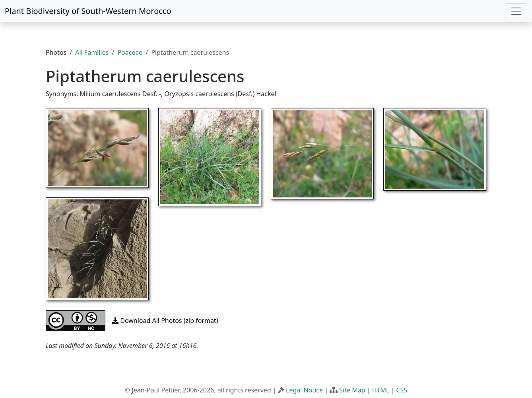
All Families (92, 52)
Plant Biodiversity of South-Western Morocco (88, 11)
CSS (402, 390)
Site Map (352, 390)
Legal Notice (304, 390)
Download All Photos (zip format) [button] (165, 321)
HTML (381, 390)
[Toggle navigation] (516, 11)
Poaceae (130, 52)
